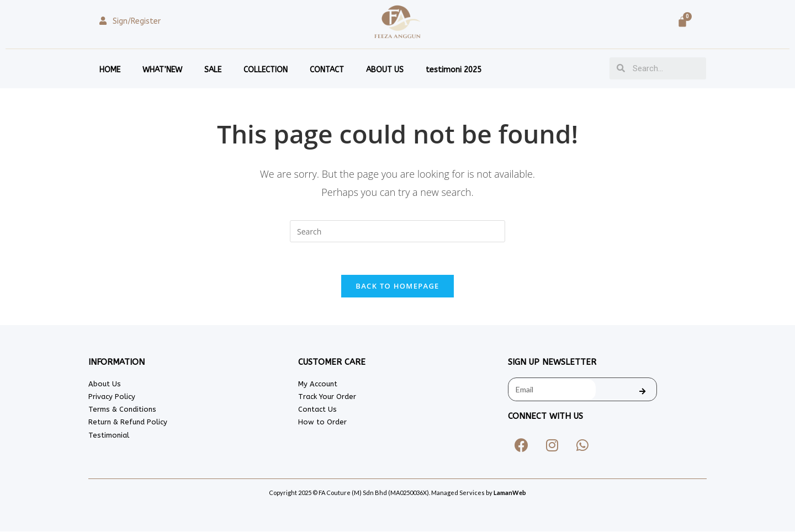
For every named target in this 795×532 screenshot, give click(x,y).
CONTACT (327, 70)
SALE (213, 70)
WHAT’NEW (162, 70)
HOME (110, 70)
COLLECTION (266, 70)
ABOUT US (385, 70)
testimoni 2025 (454, 70)
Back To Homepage (397, 286)
